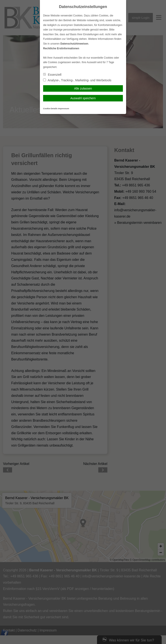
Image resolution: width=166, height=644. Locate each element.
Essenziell (52, 75)
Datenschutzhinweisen (74, 44)
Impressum (63, 108)
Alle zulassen (83, 88)
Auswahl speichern (83, 98)
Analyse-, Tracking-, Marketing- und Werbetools (77, 80)
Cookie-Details (50, 108)
